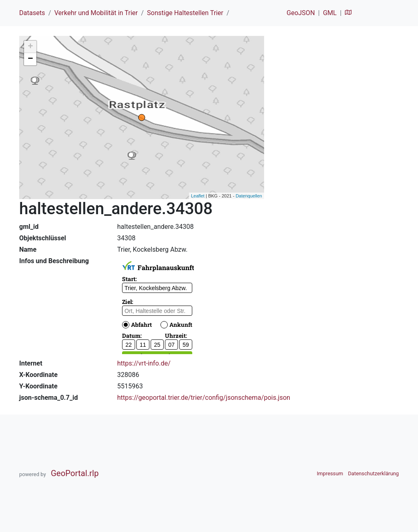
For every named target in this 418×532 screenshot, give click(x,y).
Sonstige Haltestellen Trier (185, 13)
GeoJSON (301, 13)
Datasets (32, 13)
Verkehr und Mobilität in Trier (96, 13)
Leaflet (198, 196)
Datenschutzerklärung (373, 473)
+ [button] (30, 47)
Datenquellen (249, 196)
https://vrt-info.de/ (144, 363)
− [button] (30, 59)
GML (330, 13)
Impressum (330, 473)
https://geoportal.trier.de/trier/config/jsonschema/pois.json (204, 398)
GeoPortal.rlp (74, 473)
